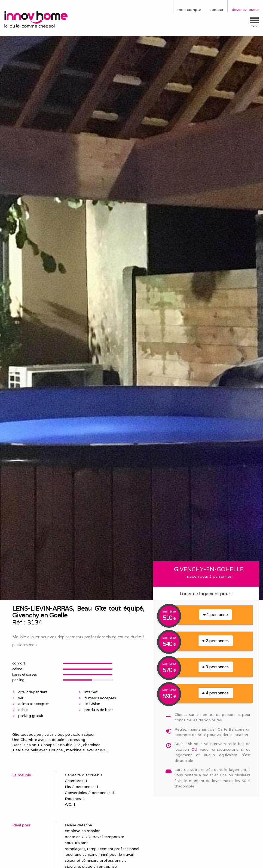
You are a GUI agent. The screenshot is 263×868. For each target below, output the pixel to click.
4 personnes (215, 693)
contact (216, 10)
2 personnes (215, 641)
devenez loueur (245, 10)
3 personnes (215, 667)
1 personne (216, 615)
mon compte (189, 10)
